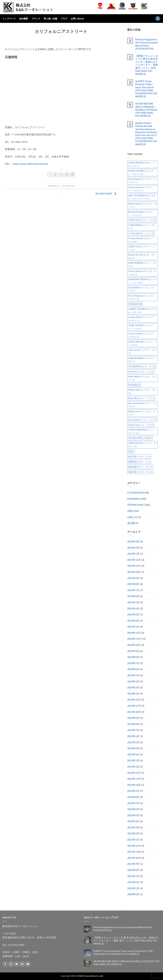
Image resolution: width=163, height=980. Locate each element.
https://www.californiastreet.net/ (30, 164)
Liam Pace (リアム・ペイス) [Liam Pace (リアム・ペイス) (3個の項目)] (141, 372)
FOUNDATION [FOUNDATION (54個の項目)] (135, 304)
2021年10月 (134, 858)
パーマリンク (68, 186)
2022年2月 (133, 833)
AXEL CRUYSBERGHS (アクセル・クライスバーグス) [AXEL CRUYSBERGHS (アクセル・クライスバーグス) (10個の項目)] (142, 197)
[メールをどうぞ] (22, 964)
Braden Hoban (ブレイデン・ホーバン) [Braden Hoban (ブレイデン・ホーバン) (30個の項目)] (142, 205)
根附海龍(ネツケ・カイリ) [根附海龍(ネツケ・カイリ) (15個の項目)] (140, 467)
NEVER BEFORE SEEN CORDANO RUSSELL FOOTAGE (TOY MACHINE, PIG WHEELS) (146, 110)
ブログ (64, 19)
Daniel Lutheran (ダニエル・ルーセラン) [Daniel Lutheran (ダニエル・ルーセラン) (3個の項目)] (142, 273)
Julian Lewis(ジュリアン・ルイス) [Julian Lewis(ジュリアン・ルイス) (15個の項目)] (142, 352)
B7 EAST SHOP (107, 193)
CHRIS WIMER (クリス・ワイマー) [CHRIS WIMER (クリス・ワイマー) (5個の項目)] (142, 227)
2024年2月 (133, 687)
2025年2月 (133, 621)
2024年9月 (133, 651)
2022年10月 (134, 785)
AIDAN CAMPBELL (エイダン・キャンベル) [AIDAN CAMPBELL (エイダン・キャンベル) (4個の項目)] (141, 172)
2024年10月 (134, 645)
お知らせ (132, 517)
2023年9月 (133, 718)
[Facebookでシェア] (50, 175)
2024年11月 (134, 639)
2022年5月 (133, 815)
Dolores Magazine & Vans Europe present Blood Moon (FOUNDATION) (147, 44)
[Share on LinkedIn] (73, 175)
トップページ (9, 19)
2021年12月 (134, 846)
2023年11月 (134, 706)
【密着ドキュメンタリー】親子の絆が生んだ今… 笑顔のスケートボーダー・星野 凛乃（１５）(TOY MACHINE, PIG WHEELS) (147, 65)
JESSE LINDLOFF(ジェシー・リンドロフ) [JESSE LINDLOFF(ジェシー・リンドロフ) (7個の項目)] (143, 343)
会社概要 (23, 19)
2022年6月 (133, 809)
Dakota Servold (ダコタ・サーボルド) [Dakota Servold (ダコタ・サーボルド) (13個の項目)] (142, 256)
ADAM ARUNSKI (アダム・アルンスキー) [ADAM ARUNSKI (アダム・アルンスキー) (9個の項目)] (142, 164)
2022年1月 (133, 839)
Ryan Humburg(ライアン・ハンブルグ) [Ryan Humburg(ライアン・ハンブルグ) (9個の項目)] (142, 405)
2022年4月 (133, 821)
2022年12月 (134, 773)
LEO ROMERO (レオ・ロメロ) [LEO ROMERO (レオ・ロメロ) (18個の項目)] (142, 366)
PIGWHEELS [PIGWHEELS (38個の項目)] (134, 385)
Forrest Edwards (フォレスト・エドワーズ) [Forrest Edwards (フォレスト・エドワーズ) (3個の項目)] (142, 297)
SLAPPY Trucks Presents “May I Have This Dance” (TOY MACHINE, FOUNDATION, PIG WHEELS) (146, 89)
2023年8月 (133, 724)
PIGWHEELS (134, 499)
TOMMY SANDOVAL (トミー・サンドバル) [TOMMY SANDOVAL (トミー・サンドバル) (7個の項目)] (142, 431)
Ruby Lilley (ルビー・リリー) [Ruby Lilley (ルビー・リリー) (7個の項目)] (141, 398)
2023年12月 (134, 699)
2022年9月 (133, 791)
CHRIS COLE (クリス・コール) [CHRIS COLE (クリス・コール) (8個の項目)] (142, 220)
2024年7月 (133, 663)
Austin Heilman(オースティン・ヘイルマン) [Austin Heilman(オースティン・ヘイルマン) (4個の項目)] (141, 189)
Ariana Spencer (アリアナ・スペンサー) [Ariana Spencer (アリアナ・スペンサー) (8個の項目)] (142, 181)
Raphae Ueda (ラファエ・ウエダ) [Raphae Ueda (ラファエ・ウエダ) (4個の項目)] (142, 391)
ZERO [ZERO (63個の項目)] (131, 451)
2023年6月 (133, 736)
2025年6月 (133, 596)
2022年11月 (134, 779)
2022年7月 (133, 803)
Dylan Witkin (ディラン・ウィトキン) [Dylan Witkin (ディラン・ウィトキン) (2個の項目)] (142, 289)
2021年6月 (133, 882)
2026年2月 (133, 548)
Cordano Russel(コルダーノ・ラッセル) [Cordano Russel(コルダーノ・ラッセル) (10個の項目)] (142, 240)
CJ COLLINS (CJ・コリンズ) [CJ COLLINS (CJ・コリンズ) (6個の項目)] (141, 233)
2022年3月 (133, 827)
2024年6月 (133, 669)
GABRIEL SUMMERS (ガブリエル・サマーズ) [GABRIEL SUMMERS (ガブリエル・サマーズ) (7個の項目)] (142, 311)
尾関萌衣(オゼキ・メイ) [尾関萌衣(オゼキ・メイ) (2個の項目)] (139, 462)
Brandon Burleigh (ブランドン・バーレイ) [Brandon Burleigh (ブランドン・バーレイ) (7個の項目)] (141, 213)
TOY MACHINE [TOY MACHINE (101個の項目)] (135, 438)
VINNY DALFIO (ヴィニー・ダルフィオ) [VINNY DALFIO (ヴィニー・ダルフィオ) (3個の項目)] (142, 445)
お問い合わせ (77, 19)
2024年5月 (133, 675)
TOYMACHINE (135, 505)
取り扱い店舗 (50, 19)
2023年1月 (133, 766)
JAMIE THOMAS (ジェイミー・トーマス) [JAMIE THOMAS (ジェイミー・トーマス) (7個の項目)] (141, 327)
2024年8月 (133, 657)
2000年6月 (133, 894)
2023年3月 (133, 754)
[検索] (158, 19)
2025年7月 (133, 590)
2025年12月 (134, 560)
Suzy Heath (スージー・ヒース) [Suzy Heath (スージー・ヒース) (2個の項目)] (142, 420)
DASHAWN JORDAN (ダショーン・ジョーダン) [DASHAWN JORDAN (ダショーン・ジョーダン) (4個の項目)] (143, 281)
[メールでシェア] (61, 175)
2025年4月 (133, 608)
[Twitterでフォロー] (17, 964)
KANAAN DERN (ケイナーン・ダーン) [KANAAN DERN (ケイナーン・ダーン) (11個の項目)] (142, 360)
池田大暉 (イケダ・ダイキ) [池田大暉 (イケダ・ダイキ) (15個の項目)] (140, 472)
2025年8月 (133, 584)
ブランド (36, 19)
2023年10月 (134, 712)
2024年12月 (134, 633)
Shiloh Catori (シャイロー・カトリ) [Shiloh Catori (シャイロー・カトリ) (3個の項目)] (142, 413)
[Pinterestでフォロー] (28, 964)
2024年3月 (133, 681)
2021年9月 (133, 864)
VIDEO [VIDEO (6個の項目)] (148, 438)
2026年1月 (133, 554)
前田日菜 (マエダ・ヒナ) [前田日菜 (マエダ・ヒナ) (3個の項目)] (139, 457)
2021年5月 (133, 888)
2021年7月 (133, 876)
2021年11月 (134, 852)
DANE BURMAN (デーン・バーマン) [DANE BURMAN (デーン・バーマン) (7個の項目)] (142, 265)
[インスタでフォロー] (11, 964)
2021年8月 (133, 870)
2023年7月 (133, 730)
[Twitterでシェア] (56, 175)
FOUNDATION (136, 493)
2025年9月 (133, 578)
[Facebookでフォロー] (5, 964)
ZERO (131, 511)
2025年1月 (133, 627)
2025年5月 (133, 602)
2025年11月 (134, 566)
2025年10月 (134, 572)
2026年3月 (133, 541)
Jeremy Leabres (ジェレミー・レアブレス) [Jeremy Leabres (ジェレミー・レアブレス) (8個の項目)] (142, 335)
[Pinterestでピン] (67, 175)
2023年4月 (133, 748)
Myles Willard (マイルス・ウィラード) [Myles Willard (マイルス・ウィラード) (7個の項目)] (142, 378)
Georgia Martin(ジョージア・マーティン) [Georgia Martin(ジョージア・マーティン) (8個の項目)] (142, 319)
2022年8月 (133, 797)
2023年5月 (133, 742)
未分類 (131, 523)
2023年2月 (133, 760)
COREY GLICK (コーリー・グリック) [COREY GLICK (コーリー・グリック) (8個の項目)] (142, 248)
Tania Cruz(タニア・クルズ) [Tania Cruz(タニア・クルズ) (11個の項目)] (141, 425)
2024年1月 (133, 694)
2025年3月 (133, 614)
